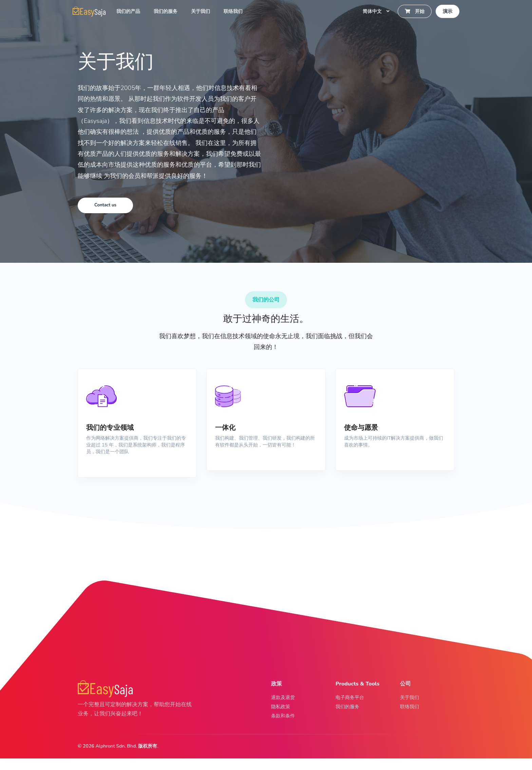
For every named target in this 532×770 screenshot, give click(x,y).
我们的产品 (131, 12)
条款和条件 (285, 727)
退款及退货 (285, 705)
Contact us (108, 205)
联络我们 (236, 12)
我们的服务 (168, 12)
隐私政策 (282, 716)
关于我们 (203, 12)
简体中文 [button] (373, 12)
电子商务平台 (352, 705)
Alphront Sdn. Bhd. (116, 758)
